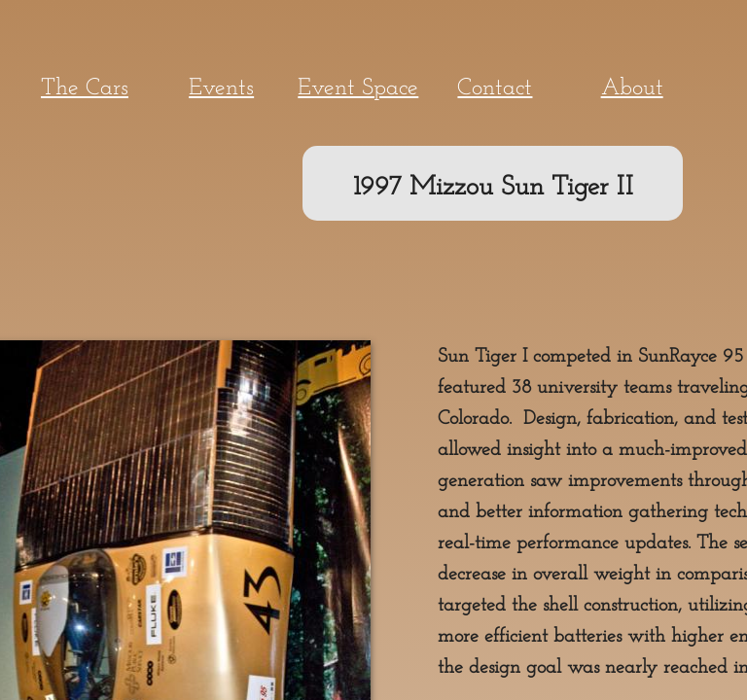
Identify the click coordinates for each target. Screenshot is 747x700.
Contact (495, 88)
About (632, 88)
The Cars (85, 88)
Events (221, 88)
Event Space (358, 88)
